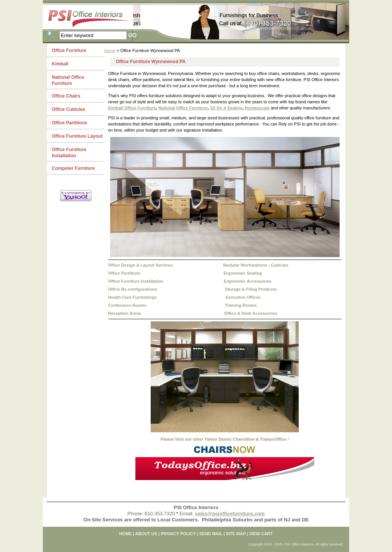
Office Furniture (69, 50)
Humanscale (257, 108)
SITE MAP (236, 534)
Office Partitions (124, 273)
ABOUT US (146, 534)
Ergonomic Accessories (248, 281)
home (126, 534)
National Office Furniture (183, 108)
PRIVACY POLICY (178, 534)
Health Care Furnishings (133, 297)
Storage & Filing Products (251, 289)
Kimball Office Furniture (132, 108)
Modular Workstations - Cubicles (256, 265)
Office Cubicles (69, 109)
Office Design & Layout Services (141, 265)
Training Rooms (241, 305)
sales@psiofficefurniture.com (229, 514)
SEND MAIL (211, 534)
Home (110, 50)
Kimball (60, 64)
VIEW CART (261, 534)
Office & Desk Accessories (251, 313)
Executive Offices (243, 297)
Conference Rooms (128, 305)
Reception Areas (125, 313)
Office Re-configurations (133, 289)
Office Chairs (66, 96)
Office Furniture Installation (136, 281)
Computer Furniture (74, 168)
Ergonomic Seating (242, 273)
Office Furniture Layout (77, 136)
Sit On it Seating (226, 108)
